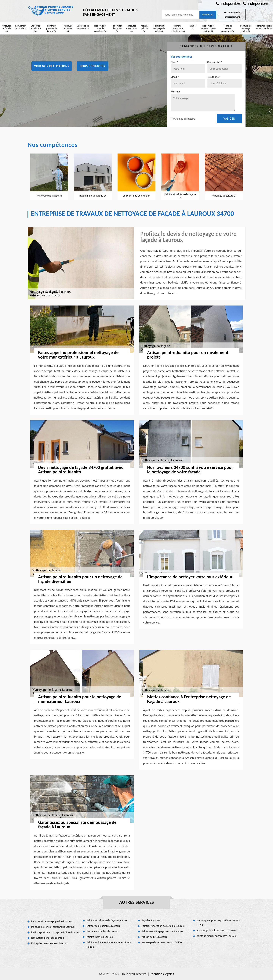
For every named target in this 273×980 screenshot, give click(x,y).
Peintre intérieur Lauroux (100, 937)
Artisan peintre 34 (144, 29)
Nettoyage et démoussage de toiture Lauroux (56, 932)
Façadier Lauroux (151, 920)
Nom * (174, 62)
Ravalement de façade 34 (21, 27)
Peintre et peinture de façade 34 (52, 29)
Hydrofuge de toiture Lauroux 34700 (216, 930)
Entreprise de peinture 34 (35, 29)
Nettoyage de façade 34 (6, 29)
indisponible (228, 3)
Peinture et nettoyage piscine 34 (245, 29)
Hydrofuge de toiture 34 (68, 29)
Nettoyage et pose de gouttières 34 (100, 29)
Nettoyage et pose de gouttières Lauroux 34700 (219, 923)
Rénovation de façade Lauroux (47, 938)
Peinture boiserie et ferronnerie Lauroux (53, 927)
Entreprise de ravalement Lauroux (49, 943)
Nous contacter (93, 66)
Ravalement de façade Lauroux (103, 931)
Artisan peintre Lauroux (154, 937)
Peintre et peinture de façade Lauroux (107, 920)
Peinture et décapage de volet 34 (159, 29)
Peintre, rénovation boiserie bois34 (178, 29)
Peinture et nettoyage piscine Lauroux (52, 921)
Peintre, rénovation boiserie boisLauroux (163, 926)
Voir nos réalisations (52, 66)
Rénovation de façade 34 (117, 29)
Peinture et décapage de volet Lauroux (162, 931)
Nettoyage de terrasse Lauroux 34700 (162, 942)
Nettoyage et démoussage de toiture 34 (208, 29)
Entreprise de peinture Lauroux (103, 926)
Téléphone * (214, 77)
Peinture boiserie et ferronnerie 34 (264, 27)
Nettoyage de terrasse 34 (131, 29)
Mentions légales (162, 974)
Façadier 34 (193, 27)
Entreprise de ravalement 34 (83, 27)
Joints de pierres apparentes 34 (228, 29)
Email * (175, 77)
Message (176, 92)
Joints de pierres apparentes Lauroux (217, 936)
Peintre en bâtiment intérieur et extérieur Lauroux (109, 945)
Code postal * (215, 62)
